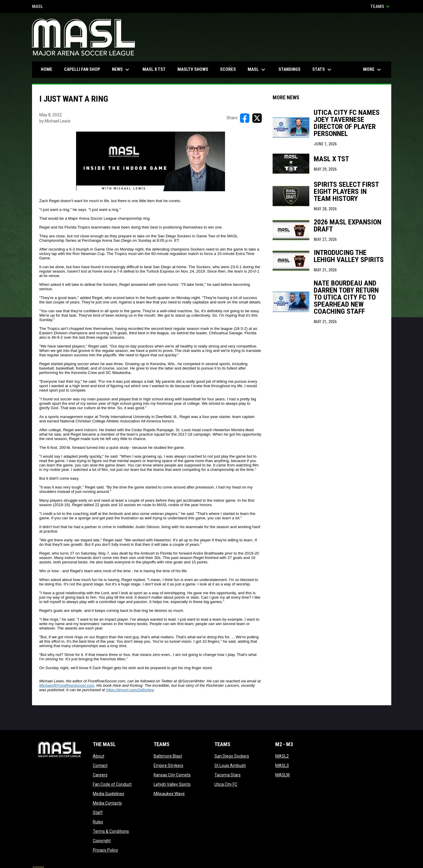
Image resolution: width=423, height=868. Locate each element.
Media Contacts (107, 803)
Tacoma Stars (228, 775)
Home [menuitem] (47, 69)
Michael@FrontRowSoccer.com (67, 685)
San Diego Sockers (232, 756)
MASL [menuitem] (257, 70)
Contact (100, 765)
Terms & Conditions (111, 831)
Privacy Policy (105, 850)
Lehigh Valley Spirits (172, 784)
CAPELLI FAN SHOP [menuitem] (84, 69)
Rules (98, 822)
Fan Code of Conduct (112, 784)
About (99, 756)
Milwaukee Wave (169, 794)
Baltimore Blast (168, 756)
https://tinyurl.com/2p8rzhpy (130, 690)
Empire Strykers (168, 765)
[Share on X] (257, 118)
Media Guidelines (109, 794)
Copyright (102, 841)
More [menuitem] (373, 70)
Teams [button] (381, 6)
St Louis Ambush (230, 765)
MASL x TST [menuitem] (154, 69)
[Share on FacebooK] (245, 118)
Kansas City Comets (172, 775)
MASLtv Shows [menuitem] (193, 69)
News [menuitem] (121, 70)
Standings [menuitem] (289, 69)
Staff (98, 812)
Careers (100, 775)
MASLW (282, 775)
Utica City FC (226, 784)
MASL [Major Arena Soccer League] (38, 7)
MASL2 (282, 756)
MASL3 (282, 765)
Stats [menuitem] (323, 70)
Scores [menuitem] (228, 69)
